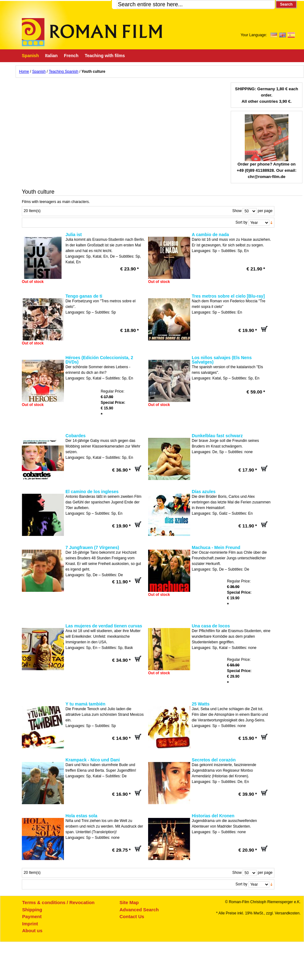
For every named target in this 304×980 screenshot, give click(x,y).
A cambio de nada (210, 235)
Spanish (39, 72)
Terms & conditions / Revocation (58, 902)
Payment (32, 916)
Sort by (241, 222)
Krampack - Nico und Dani (93, 760)
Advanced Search (139, 910)
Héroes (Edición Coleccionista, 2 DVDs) (99, 360)
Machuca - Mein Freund (216, 547)
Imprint (30, 924)
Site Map (129, 902)
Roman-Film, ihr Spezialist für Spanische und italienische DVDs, (92, 32)
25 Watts (201, 704)
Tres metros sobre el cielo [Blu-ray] (228, 296)
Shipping (32, 910)
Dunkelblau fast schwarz (217, 436)
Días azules (204, 492)
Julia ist (74, 235)
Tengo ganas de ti (84, 296)
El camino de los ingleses (92, 492)
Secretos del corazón (214, 760)
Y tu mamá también (85, 704)
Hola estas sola (81, 816)
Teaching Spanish (63, 72)
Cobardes (76, 436)
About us (32, 931)
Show (237, 211)
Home (24, 72)
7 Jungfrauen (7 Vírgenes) (92, 547)
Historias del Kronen (213, 816)
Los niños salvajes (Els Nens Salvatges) (222, 360)
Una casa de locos (211, 626)
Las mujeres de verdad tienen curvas (104, 626)
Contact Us (132, 916)
